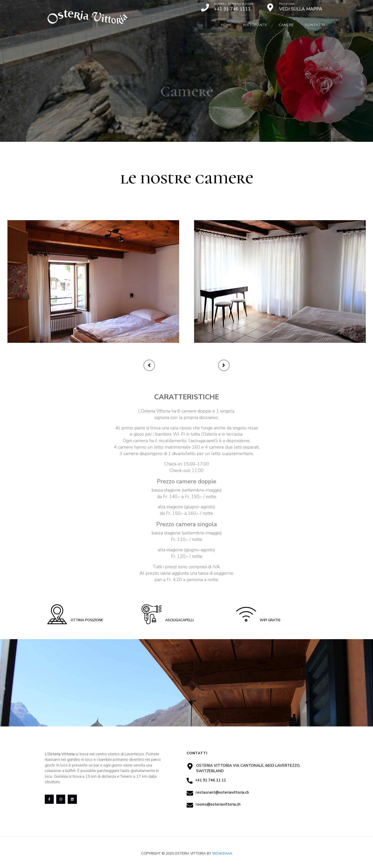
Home (226, 25)
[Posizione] (270, 7)
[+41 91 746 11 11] (190, 781)
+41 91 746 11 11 (211, 780)
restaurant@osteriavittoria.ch (222, 792)
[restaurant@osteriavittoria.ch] (190, 793)
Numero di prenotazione (234, 4)
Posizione (287, 4)
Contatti (315, 25)
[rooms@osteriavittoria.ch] (190, 805)
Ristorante (255, 25)
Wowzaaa (222, 853)
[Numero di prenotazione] (205, 7)
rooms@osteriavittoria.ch (218, 804)
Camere (286, 25)
